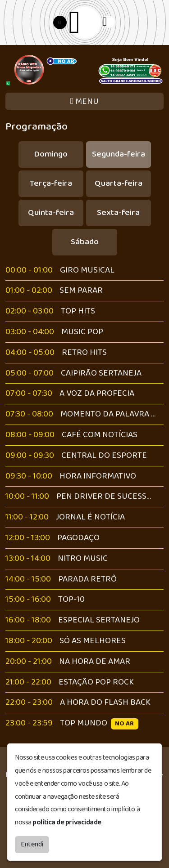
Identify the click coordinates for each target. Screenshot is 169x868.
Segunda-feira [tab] (119, 154)
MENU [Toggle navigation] (84, 101)
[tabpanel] (84, 497)
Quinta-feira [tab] (51, 213)
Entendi (32, 843)
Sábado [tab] (85, 242)
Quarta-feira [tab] (119, 183)
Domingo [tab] (51, 154)
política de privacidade (67, 821)
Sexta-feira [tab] (118, 213)
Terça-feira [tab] (51, 183)
